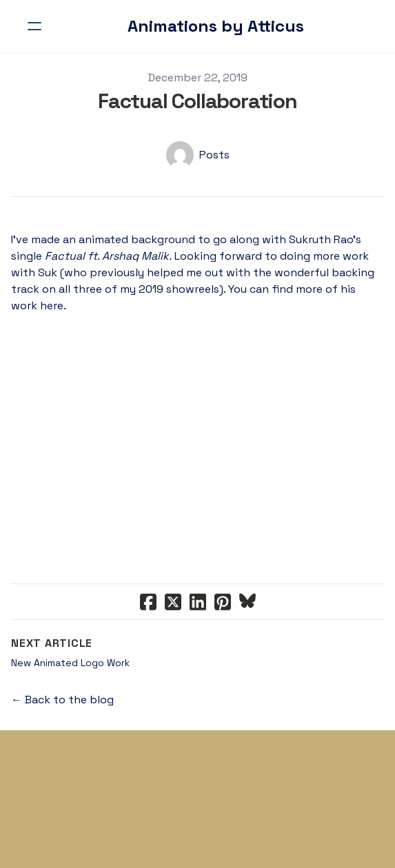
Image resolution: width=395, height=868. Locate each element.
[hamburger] (34, 26)
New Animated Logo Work (70, 663)
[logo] (215, 26)
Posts (214, 155)
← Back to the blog (62, 700)
